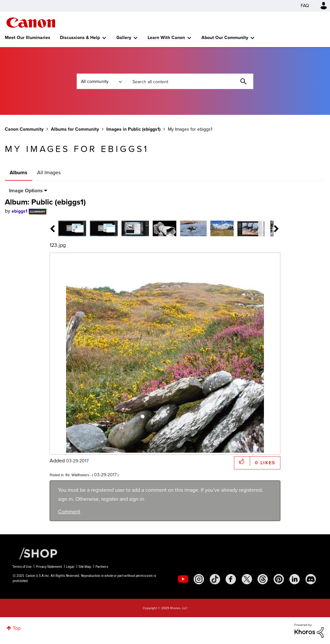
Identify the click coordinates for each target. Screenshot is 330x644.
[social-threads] (263, 579)
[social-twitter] (247, 579)
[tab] (72, 228)
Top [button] (17, 628)
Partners (102, 567)
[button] (242, 461)
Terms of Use (22, 567)
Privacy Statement (49, 567)
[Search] (189, 81)
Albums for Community (75, 129)
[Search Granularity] (101, 81)
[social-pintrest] (279, 579)
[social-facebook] (231, 579)
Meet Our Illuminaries (28, 38)
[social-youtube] (183, 579)
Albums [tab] (19, 172)
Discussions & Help (80, 38)
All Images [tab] (49, 172)
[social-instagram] (199, 579)
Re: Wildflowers (77, 475)
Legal (70, 567)
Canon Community (31, 23)
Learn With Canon (166, 38)
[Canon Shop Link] (35, 553)
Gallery (124, 38)
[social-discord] (311, 579)
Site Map (85, 567)
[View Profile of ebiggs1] (19, 211)
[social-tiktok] (215, 579)
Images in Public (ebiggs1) (133, 129)
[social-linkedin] (295, 579)
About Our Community (225, 38)
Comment (69, 512)
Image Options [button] (26, 191)
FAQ (305, 6)
